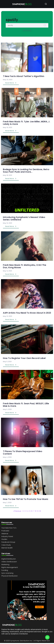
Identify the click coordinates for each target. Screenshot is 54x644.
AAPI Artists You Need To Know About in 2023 (27, 313)
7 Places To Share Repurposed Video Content (23, 453)
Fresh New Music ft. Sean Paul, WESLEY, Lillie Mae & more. (26, 405)
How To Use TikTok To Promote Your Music (26, 499)
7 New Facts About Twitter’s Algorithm (24, 76)
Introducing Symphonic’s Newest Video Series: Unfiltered (24, 218)
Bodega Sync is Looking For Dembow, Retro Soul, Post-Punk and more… (26, 171)
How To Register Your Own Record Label (24, 358)
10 (40, 511)
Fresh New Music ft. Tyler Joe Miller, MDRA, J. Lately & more (27, 123)
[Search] (27, 25)
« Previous (17, 511)
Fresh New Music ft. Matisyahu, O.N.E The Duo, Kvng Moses (25, 266)
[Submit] (45, 25)
